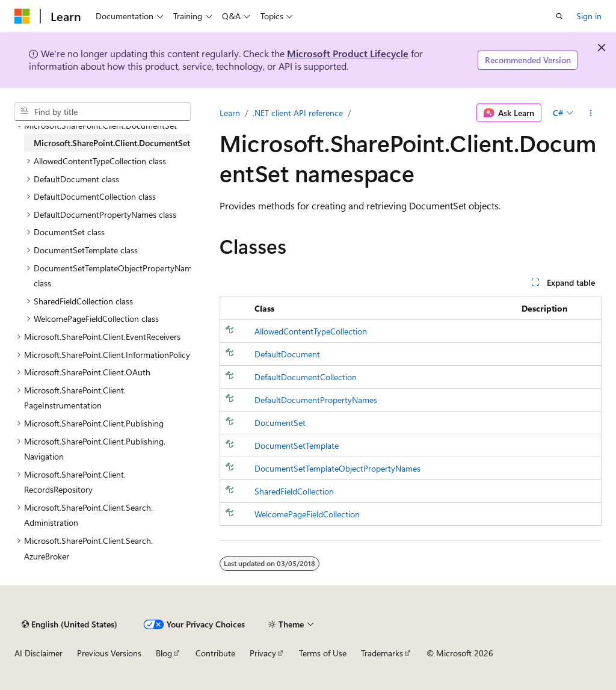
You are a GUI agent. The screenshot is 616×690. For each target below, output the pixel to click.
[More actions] (591, 113)
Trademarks (382, 653)
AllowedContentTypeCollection (311, 331)
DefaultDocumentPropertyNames (316, 400)
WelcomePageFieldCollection (307, 514)
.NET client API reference (298, 113)
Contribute (215, 653)
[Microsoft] (22, 16)
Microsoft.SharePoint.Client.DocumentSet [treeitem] (112, 143)
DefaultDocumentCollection (306, 377)
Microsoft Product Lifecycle (348, 53)
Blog (164, 653)
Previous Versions (109, 653)
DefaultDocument (287, 354)
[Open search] (559, 16)
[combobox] (103, 112)
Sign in (589, 16)
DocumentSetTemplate (297, 445)
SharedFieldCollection (294, 491)
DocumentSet (280, 423)
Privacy (263, 653)
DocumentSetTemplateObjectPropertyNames (337, 468)
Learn (230, 113)
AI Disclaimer (38, 653)
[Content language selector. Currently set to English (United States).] (69, 624)
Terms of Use (323, 653)
